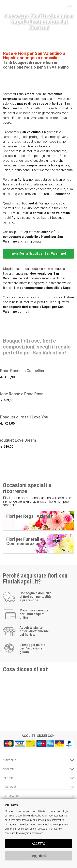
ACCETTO (38, 844)
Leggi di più (38, 856)
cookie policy (41, 816)
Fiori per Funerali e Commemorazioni (24, 541)
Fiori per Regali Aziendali (30, 516)
